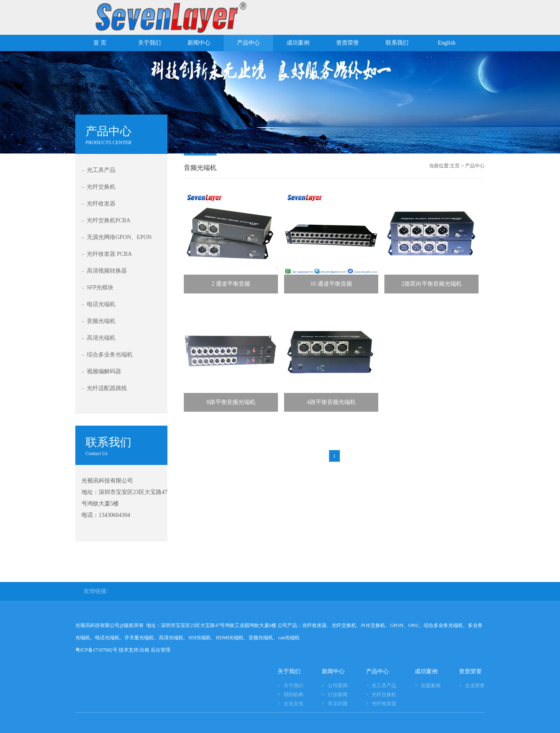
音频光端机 (101, 321)
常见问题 (338, 704)
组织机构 (294, 695)
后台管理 (160, 650)
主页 (455, 166)
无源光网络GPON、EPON (119, 237)
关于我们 (149, 43)
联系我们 (397, 43)
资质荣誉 (348, 43)
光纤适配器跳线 (107, 388)
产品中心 (248, 43)
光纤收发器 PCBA (109, 254)
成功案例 (298, 43)
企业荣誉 (475, 686)
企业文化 (294, 704)
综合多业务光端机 (110, 355)
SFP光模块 (100, 288)
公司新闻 (338, 686)
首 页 (100, 43)
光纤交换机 (101, 187)
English (447, 43)
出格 (145, 650)
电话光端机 (101, 304)
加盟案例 (431, 686)
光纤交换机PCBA (109, 220)
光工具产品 (101, 170)
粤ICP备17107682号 (96, 650)
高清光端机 (101, 338)
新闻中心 (199, 43)
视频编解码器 (104, 371)
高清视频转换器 (107, 271)
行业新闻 (338, 695)
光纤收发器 (101, 204)
